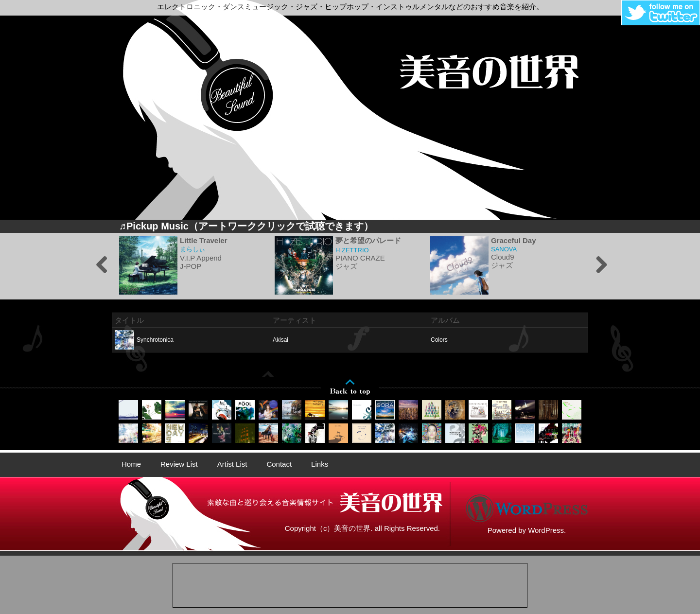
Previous (102, 265)
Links (320, 464)
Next (598, 265)
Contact (279, 464)
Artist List (232, 464)
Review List (179, 464)
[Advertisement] (350, 585)
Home (131, 464)
